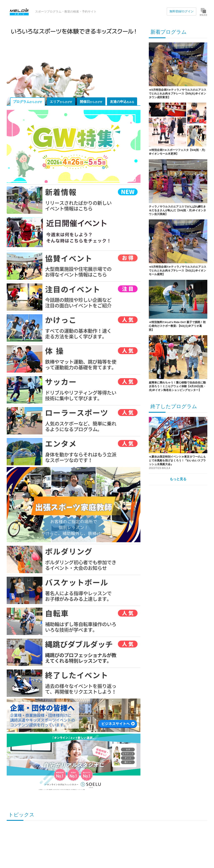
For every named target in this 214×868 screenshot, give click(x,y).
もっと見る (178, 479)
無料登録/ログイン (182, 11)
